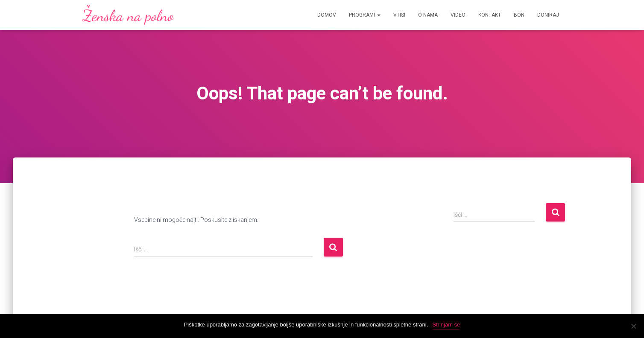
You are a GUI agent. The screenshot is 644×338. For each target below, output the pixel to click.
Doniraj (548, 15)
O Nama (428, 15)
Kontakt (490, 15)
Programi (365, 15)
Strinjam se (446, 325)
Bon (519, 15)
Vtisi (399, 15)
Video (458, 15)
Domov (327, 15)
